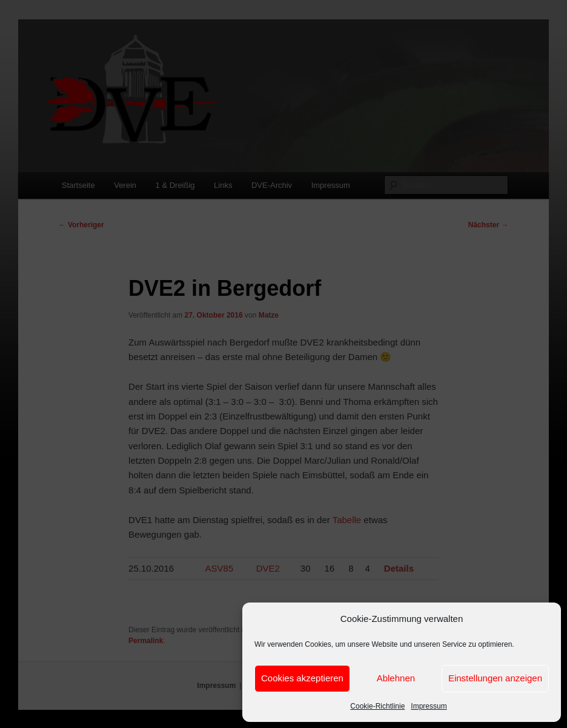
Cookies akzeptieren (302, 678)
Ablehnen (396, 678)
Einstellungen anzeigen (495, 678)
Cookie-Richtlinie (377, 706)
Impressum (429, 706)
